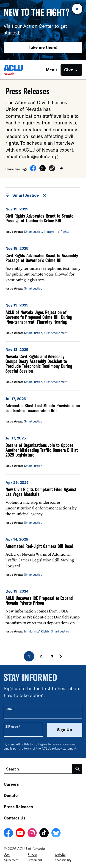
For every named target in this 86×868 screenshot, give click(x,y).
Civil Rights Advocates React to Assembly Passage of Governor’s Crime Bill (42, 258)
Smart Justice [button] (26, 195)
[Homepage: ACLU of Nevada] (20, 70)
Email (10, 709)
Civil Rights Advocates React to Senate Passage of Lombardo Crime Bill (39, 218)
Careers (11, 784)
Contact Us (15, 818)
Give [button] (69, 70)
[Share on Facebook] (33, 170)
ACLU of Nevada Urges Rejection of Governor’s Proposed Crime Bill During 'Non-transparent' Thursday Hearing (39, 317)
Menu (51, 70)
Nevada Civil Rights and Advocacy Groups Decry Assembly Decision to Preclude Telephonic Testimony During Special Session (39, 364)
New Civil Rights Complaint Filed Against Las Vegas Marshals (41, 492)
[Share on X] (43, 170)
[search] (78, 769)
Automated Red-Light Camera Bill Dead (39, 546)
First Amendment (56, 333)
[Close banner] (77, 9)
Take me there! (43, 47)
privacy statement (64, 748)
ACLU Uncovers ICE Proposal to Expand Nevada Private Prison (39, 600)
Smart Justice (33, 232)
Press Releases (18, 807)
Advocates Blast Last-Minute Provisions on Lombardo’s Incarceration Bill (43, 408)
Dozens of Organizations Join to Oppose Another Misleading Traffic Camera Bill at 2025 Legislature (42, 450)
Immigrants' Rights (57, 232)
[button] (52, 169)
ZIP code (13, 726)
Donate (11, 795)
